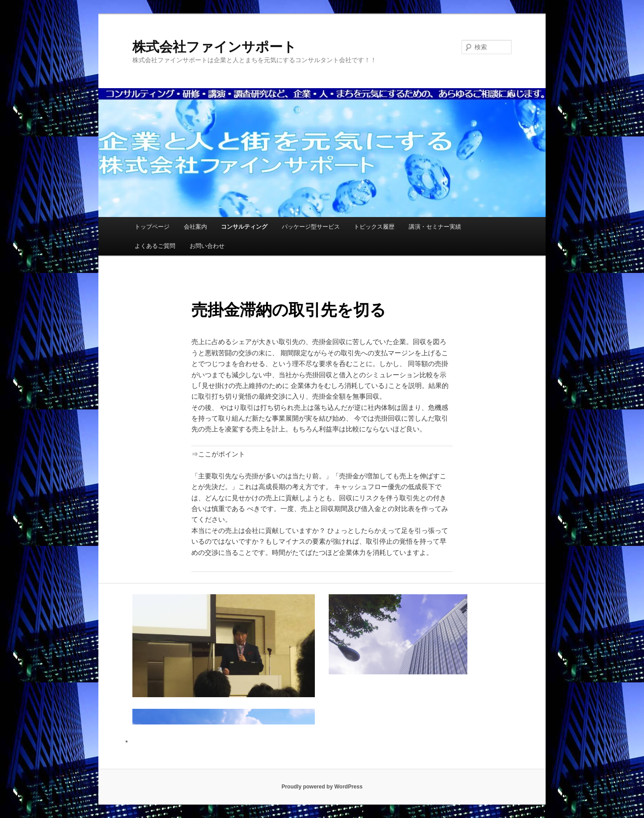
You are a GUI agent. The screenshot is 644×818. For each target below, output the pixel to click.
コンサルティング (244, 227)
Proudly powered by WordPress (322, 787)
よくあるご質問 (155, 246)
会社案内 (195, 227)
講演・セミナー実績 (435, 227)
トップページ (152, 227)
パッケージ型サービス (311, 227)
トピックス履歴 (374, 227)
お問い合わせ (207, 246)
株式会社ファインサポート (214, 47)
